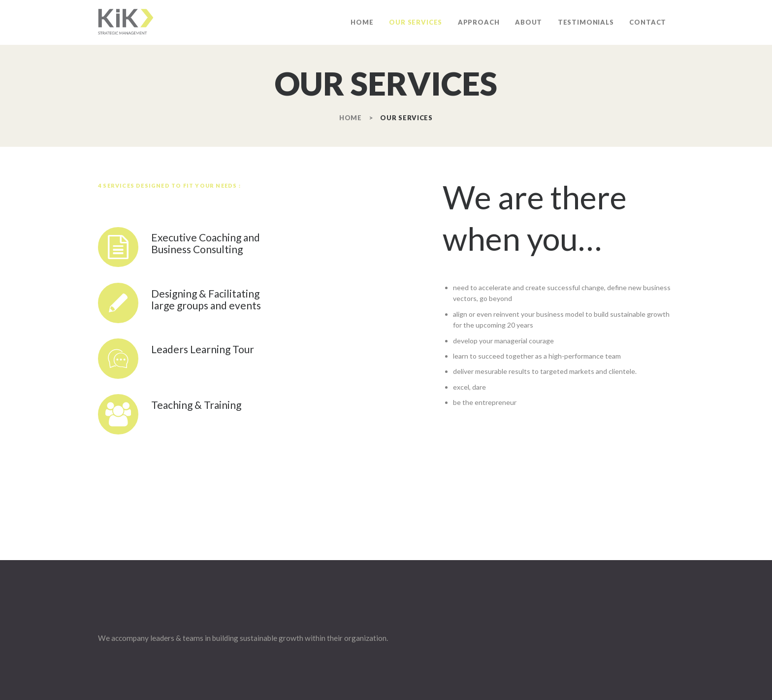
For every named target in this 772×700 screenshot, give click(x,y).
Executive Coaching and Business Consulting (206, 243)
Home (351, 118)
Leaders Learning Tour (203, 349)
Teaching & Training (196, 405)
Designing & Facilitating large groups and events (206, 300)
